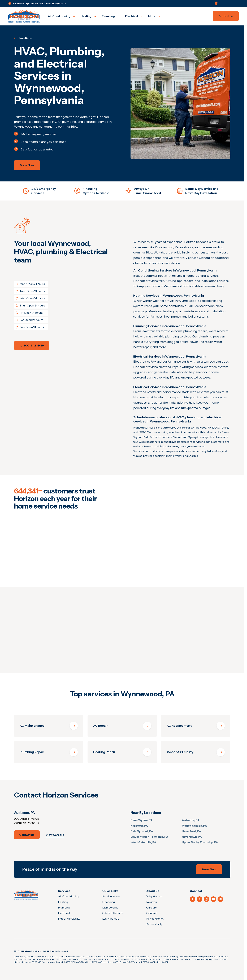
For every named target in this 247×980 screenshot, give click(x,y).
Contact (151, 913)
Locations (23, 38)
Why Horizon (155, 896)
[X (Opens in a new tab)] (200, 899)
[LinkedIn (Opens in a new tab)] (220, 899)
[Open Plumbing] (111, 16)
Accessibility (154, 924)
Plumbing (64, 907)
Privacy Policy (155, 919)
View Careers (55, 835)
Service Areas (111, 896)
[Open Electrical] (134, 16)
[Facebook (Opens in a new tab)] (193, 899)
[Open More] (154, 16)
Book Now (226, 16)
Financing (109, 902)
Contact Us (27, 835)
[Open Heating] (88, 16)
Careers (151, 907)
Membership (110, 907)
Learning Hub (111, 919)
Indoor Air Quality (69, 919)
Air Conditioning (69, 896)
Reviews (151, 902)
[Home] (26, 894)
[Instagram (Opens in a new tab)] (206, 899)
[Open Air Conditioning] (61, 16)
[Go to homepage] (24, 16)
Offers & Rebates (113, 913)
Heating (63, 902)
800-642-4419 (32, 345)
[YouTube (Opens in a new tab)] (213, 899)
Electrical (64, 913)
